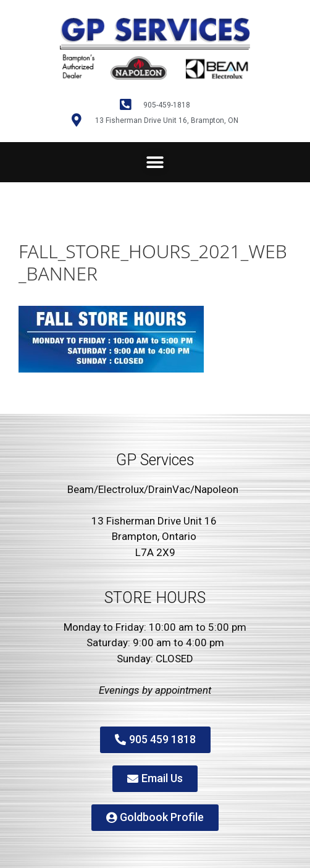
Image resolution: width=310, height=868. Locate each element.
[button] (155, 162)
